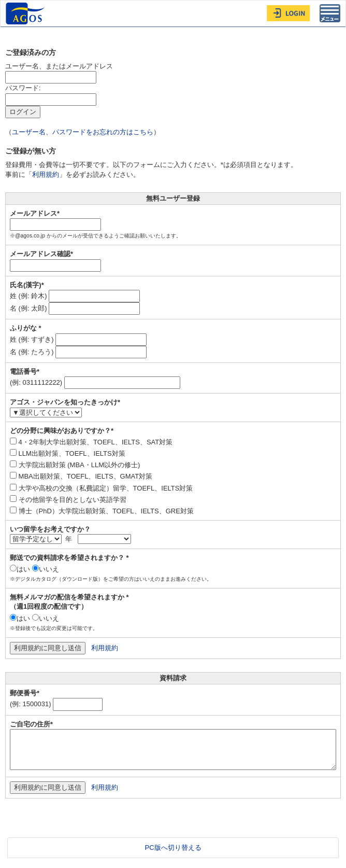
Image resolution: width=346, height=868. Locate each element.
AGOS (26, 13)
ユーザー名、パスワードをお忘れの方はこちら (83, 132)
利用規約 (46, 174)
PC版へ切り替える (173, 848)
